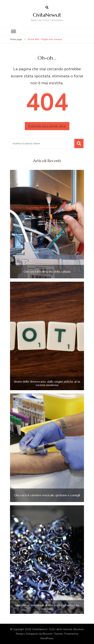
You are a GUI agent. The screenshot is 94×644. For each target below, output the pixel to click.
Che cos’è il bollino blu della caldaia (47, 272)
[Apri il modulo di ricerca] (47, 8)
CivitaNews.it (47, 15)
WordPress (47, 638)
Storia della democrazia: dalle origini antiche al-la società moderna (47, 383)
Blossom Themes (53, 634)
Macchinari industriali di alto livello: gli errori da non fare (47, 607)
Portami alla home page (47, 126)
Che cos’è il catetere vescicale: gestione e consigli (47, 495)
